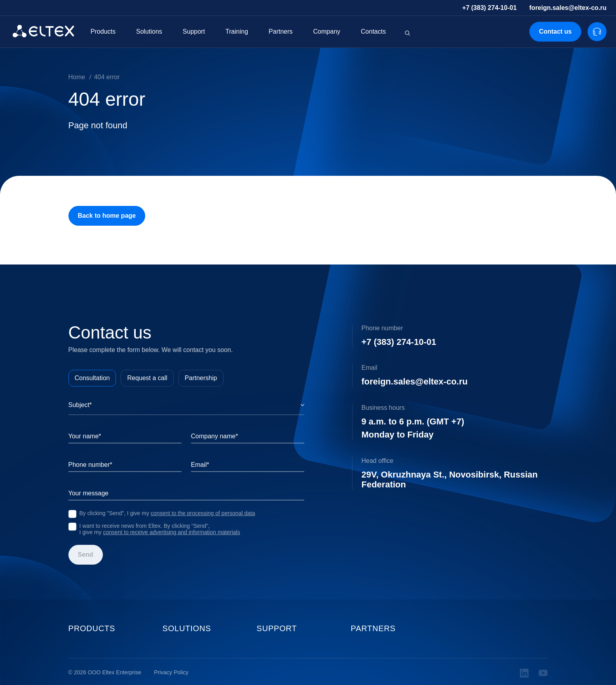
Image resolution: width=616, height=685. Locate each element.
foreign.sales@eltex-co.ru (568, 8)
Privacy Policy (171, 673)
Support (194, 31)
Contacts (373, 31)
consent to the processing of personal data (203, 513)
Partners (281, 31)
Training (237, 31)
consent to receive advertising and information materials (171, 532)
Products (103, 31)
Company (327, 31)
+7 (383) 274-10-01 (489, 8)
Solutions (149, 31)
